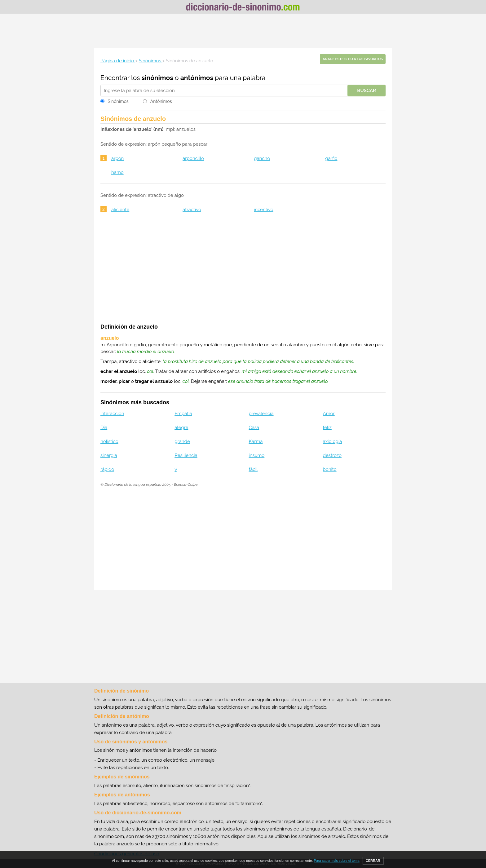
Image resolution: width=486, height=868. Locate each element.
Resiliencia (186, 455)
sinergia (109, 455)
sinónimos (157, 78)
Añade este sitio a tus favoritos (353, 59)
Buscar (367, 91)
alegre (181, 427)
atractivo (192, 210)
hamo (117, 172)
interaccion (112, 414)
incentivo (264, 210)
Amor (329, 414)
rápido (107, 469)
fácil (253, 469)
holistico (109, 441)
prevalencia (261, 414)
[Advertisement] (243, 31)
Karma (256, 441)
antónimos (197, 78)
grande (182, 441)
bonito (330, 469)
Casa (254, 427)
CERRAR (373, 861)
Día (104, 427)
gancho (262, 158)
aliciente (120, 210)
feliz (327, 427)
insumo (256, 455)
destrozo (332, 455)
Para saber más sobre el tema (336, 861)
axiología (333, 441)
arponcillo (193, 158)
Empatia (183, 414)
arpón (117, 158)
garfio (331, 158)
